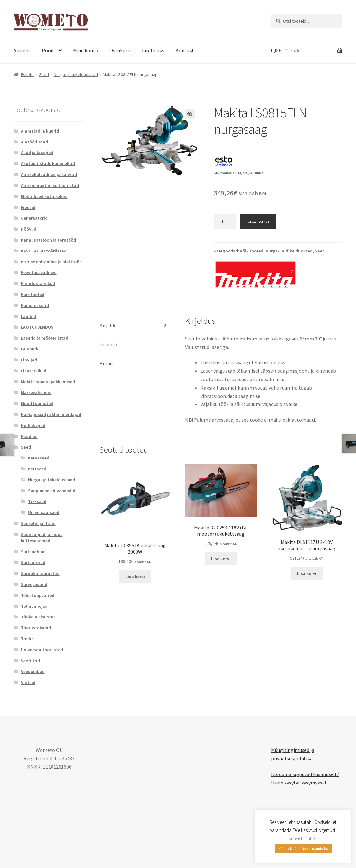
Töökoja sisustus (38, 617)
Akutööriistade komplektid (48, 163)
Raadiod (29, 436)
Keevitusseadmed (39, 272)
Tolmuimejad (34, 606)
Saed (44, 74)
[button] (190, 114)
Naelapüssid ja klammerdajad (51, 414)
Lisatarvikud (34, 371)
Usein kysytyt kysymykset (299, 783)
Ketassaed (39, 458)
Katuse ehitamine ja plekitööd (51, 262)
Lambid (28, 316)
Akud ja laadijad (37, 153)
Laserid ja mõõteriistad (45, 338)
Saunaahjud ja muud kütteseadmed (42, 538)
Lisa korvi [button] (135, 577)
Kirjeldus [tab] (109, 325)
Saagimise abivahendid (52, 491)
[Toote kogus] (225, 222)
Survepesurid (34, 584)
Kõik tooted (252, 251)
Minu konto (86, 50)
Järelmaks (153, 50)
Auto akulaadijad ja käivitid (49, 174)
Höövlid (29, 229)
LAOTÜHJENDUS (37, 327)
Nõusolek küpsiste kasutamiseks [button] (303, 849)
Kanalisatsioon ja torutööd (48, 240)
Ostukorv (120, 50)
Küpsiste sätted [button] (303, 838)
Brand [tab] (106, 363)
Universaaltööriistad (42, 650)
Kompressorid (35, 305)
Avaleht (22, 50)
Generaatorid (34, 218)
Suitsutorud (33, 562)
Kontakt (185, 50)
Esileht (27, 74)
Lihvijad (29, 360)
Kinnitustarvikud (38, 283)
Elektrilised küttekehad (44, 196)
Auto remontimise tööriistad (50, 185)
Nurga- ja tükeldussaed (76, 74)
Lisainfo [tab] (108, 344)
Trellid (27, 639)
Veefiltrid (30, 661)
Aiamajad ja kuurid (40, 131)
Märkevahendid (36, 392)
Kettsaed (37, 469)
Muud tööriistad (37, 403)
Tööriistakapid (36, 628)
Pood (48, 50)
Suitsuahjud (33, 552)
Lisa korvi (258, 221)
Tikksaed (37, 501)
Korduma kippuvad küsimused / (305, 774)
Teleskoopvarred (38, 595)
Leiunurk (30, 349)
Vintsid (28, 682)
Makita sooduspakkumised (48, 382)
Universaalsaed (44, 512)
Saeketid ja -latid (38, 523)
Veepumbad (33, 671)
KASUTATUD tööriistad (44, 251)
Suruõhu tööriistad (40, 573)
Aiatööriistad (34, 142)
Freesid (28, 207)
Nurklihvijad (33, 425)
